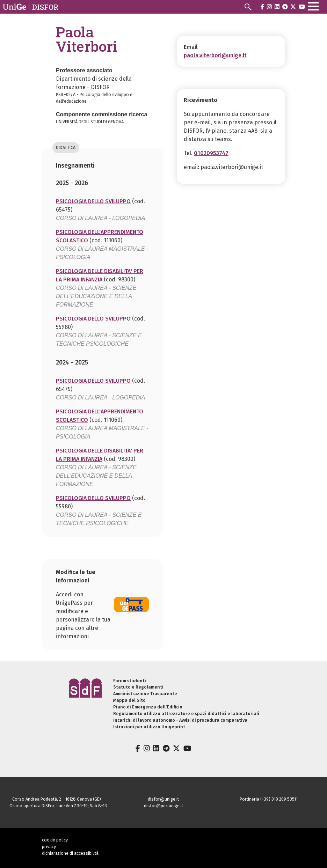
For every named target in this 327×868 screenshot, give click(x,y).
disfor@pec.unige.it (163, 806)
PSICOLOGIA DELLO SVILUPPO (93, 201)
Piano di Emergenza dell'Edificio (148, 707)
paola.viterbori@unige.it (215, 55)
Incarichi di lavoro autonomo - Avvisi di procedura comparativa (180, 720)
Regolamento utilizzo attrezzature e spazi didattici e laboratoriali (186, 713)
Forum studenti (130, 681)
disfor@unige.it (163, 799)
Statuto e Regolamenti (138, 687)
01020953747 (211, 153)
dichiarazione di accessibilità (70, 853)
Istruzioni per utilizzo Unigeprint (149, 727)
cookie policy (55, 840)
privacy (49, 847)
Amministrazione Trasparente (145, 694)
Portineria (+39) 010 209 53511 (269, 799)
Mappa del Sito (129, 700)
